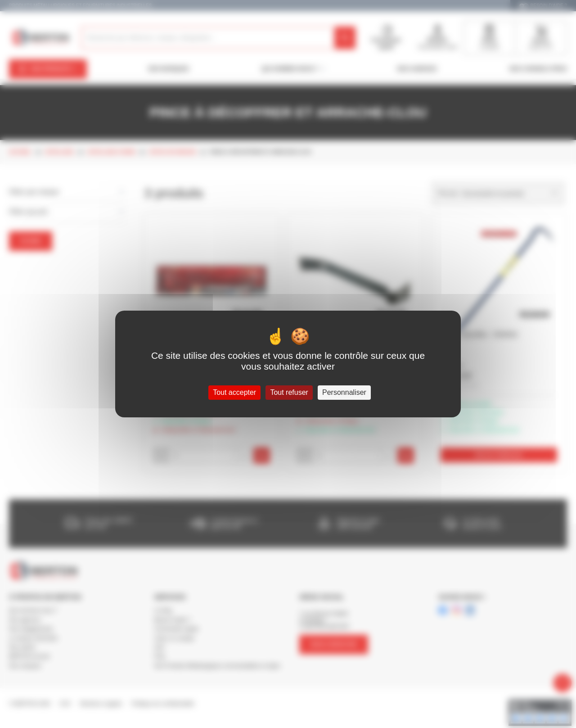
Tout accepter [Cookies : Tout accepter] (234, 392)
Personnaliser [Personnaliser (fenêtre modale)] (344, 392)
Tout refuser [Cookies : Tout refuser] (289, 392)
